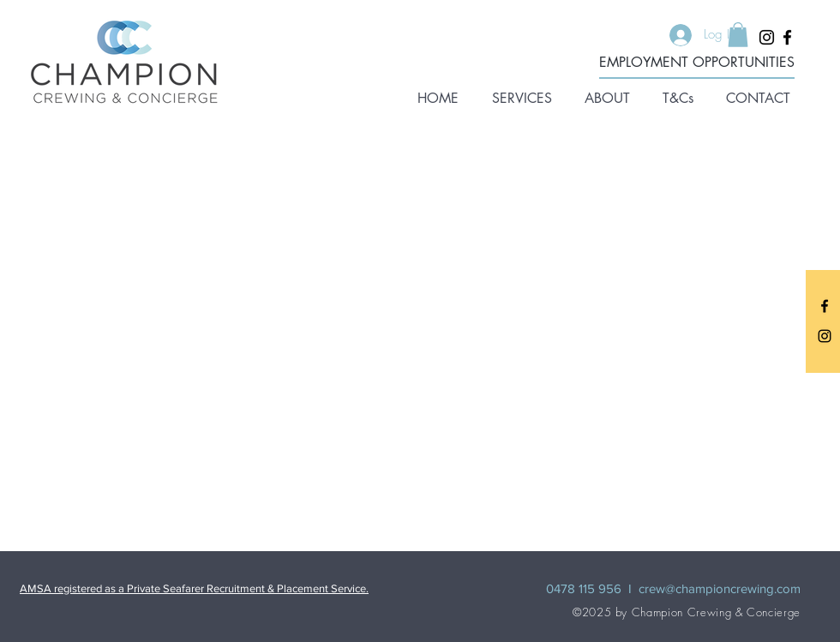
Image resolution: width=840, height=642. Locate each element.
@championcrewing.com (733, 588)
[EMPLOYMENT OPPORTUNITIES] (697, 63)
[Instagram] (767, 37)
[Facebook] (787, 37)
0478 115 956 (584, 588)
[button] (522, 98)
